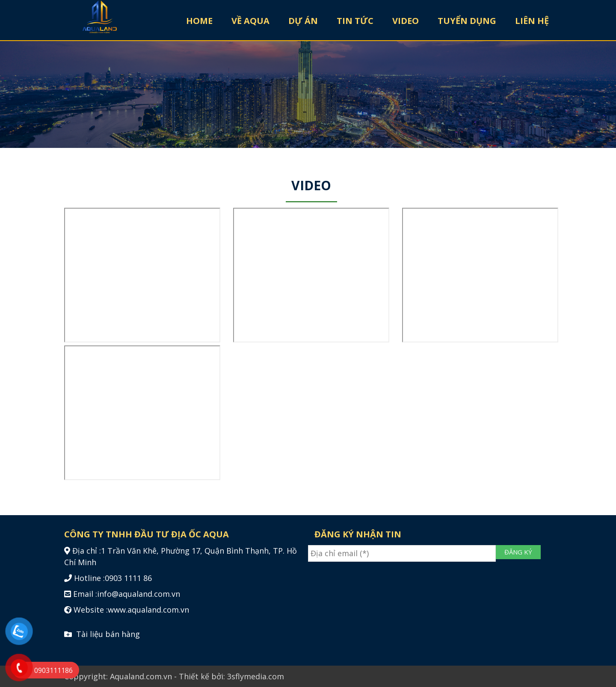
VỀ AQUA (250, 21)
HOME (199, 21)
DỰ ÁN (303, 21)
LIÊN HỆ (532, 21)
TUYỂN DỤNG (467, 21)
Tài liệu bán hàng (102, 634)
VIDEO (406, 21)
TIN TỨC (355, 21)
